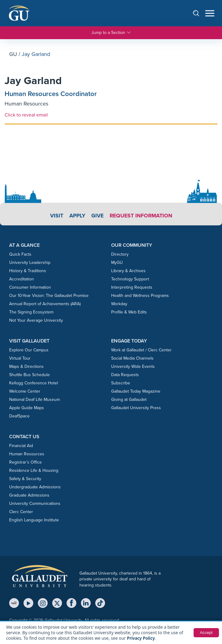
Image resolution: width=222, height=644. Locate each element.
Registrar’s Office (25, 463)
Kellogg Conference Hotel (34, 384)
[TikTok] (100, 604)
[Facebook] (71, 604)
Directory (120, 255)
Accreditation (22, 280)
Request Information (141, 216)
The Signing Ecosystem (31, 313)
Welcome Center (25, 392)
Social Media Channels (132, 359)
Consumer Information (30, 288)
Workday (119, 304)
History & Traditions (28, 271)
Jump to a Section (111, 33)
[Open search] (199, 13)
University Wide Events (133, 367)
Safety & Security (25, 479)
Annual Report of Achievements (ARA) (45, 304)
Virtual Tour (20, 359)
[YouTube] (28, 604)
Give (97, 216)
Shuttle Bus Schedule (29, 375)
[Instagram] (43, 604)
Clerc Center (21, 512)
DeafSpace (19, 417)
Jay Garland (34, 81)
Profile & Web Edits (129, 313)
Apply (76, 216)
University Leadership (30, 263)
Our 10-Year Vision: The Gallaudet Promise (49, 296)
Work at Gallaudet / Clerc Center (141, 351)
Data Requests (125, 375)
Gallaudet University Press (136, 408)
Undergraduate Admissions (35, 488)
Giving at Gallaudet (129, 400)
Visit (56, 216)
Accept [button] (206, 633)
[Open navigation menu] (210, 13)
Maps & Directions (26, 367)
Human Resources (26, 104)
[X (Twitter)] (57, 604)
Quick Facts (20, 255)
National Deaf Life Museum (35, 400)
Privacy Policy (141, 638)
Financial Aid (21, 446)
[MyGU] (14, 604)
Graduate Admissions (29, 496)
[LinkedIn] (86, 604)
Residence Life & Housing (34, 471)
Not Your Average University (36, 321)
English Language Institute (34, 521)
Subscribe (121, 384)
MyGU (117, 263)
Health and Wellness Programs (140, 296)
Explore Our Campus (29, 351)
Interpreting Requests (132, 288)
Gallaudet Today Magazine (136, 392)
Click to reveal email (26, 115)
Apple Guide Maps (27, 408)
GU (13, 54)
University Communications (35, 504)
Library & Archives (128, 271)
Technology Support (130, 280)
